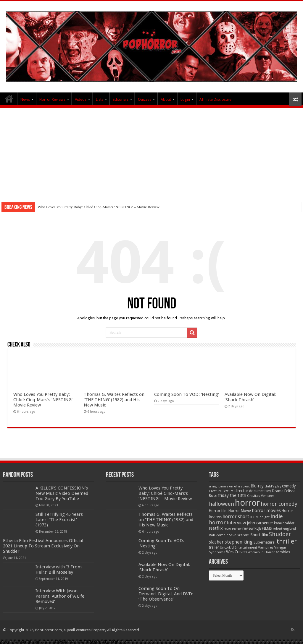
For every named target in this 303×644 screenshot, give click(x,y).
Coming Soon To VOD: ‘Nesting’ (187, 394)
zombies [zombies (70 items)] (283, 552)
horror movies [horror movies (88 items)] (266, 510)
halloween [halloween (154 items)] (221, 504)
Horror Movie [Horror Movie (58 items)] (240, 511)
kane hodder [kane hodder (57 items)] (284, 523)
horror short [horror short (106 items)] (236, 517)
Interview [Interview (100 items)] (236, 523)
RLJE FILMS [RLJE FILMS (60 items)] (263, 528)
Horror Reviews (52, 99)
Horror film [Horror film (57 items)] (218, 511)
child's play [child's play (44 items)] (273, 486)
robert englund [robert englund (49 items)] (284, 528)
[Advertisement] (151, 152)
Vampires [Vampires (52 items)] (266, 547)
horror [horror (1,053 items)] (247, 503)
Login (185, 99)
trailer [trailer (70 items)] (214, 547)
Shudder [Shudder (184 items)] (280, 534)
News (25, 99)
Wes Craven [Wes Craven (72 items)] (236, 552)
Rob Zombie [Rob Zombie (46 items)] (219, 535)
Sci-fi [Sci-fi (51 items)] (233, 535)
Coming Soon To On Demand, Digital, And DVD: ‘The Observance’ (166, 594)
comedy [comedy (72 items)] (289, 486)
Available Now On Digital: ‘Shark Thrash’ (250, 397)
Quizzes (145, 99)
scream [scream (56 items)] (243, 535)
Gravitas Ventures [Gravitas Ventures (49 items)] (261, 496)
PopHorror (9, 99)
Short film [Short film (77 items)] (259, 535)
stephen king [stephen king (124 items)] (239, 542)
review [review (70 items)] (248, 528)
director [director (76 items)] (241, 491)
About (166, 99)
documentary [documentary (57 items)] (260, 491)
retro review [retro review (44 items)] (233, 529)
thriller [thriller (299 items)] (287, 541)
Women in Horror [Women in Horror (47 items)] (261, 552)
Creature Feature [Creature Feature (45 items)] (221, 491)
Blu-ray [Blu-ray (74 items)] (257, 486)
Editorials (121, 99)
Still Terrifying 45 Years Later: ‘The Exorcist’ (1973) (59, 520)
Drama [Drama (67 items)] (278, 491)
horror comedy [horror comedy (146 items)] (279, 504)
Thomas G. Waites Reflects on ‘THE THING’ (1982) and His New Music (114, 400)
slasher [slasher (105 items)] (216, 542)
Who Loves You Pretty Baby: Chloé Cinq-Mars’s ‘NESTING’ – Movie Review (99, 207)
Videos (81, 99)
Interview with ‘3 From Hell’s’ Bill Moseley (59, 570)
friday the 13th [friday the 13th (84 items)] (232, 495)
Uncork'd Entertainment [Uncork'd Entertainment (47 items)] (238, 548)
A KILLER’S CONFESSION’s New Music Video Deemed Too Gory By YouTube (62, 493)
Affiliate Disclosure (215, 99)
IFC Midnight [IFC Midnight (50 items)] (260, 517)
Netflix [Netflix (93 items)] (216, 528)
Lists (100, 99)
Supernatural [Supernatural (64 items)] (265, 542)
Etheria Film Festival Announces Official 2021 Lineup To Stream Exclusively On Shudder (43, 546)
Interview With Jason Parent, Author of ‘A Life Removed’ (60, 596)
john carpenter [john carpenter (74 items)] (260, 523)
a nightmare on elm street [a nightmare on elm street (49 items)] (229, 486)
